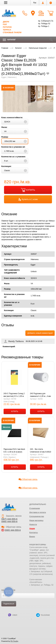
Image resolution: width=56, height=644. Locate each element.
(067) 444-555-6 (9, 519)
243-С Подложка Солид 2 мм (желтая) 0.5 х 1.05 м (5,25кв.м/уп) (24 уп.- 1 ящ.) (14, 395)
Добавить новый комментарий (40, 333)
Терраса (7, 30)
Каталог (9, 40)
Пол (5, 24)
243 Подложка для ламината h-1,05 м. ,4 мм (40, 395)
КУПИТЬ (28, 190)
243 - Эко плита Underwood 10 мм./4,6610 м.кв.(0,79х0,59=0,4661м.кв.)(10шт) (41, 451)
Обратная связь (28, 479)
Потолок (7, 27)
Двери (6, 22)
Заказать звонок (11, 516)
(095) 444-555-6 (9, 521)
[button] (6, 3)
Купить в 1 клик (28, 199)
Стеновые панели (12, 33)
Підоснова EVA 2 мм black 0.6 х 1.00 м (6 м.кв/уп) (14, 451)
